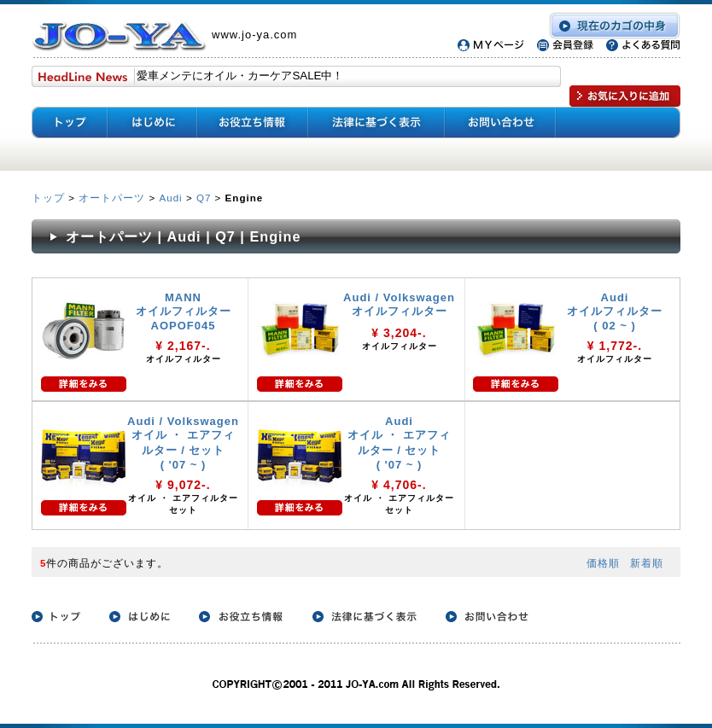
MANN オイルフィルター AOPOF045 (184, 312)
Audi (170, 198)
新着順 (647, 563)
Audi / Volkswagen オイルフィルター (399, 304)
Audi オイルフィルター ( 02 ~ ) (615, 312)
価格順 (603, 563)
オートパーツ (112, 198)
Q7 (204, 198)
